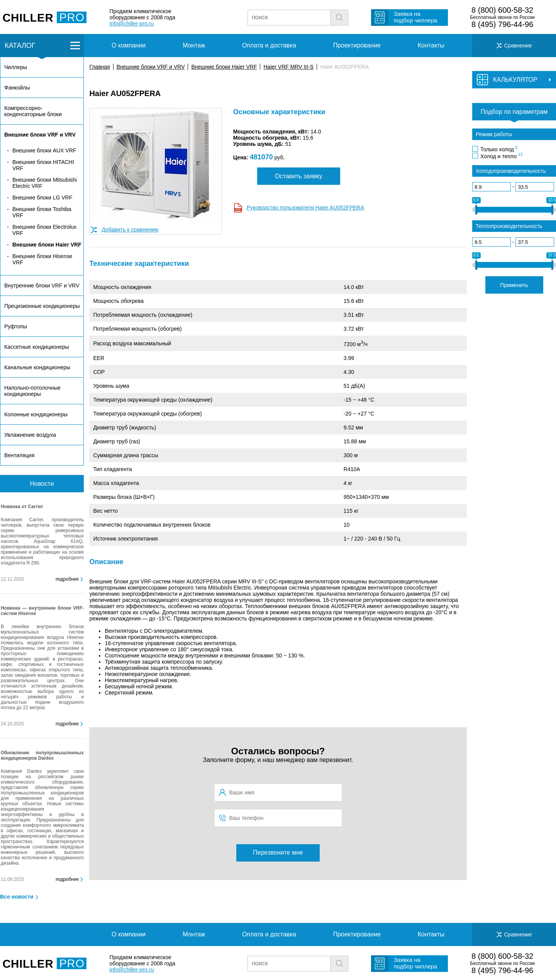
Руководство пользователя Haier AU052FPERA (305, 208)
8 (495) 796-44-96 (502, 24)
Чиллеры (16, 67)
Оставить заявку (299, 176)
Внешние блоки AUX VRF (44, 150)
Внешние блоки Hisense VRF (42, 259)
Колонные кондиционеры (36, 414)
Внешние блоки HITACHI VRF (43, 165)
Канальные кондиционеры (37, 367)
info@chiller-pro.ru (132, 24)
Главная (99, 67)
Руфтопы (16, 326)
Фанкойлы (17, 88)
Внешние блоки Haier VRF (224, 67)
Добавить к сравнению (130, 230)
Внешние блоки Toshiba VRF (42, 212)
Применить (514, 285)
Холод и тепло (501, 156)
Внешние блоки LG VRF (42, 198)
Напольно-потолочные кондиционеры (32, 391)
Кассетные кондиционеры (37, 347)
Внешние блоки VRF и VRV (151, 67)
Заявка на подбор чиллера (415, 17)
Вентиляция (19, 455)
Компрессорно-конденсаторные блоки (33, 111)
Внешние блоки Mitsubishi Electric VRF (45, 183)
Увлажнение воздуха (30, 435)
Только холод (499, 149)
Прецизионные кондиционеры (42, 306)
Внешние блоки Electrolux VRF (44, 230)
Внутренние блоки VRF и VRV (42, 286)
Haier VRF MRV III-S (288, 67)
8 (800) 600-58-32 (502, 10)
